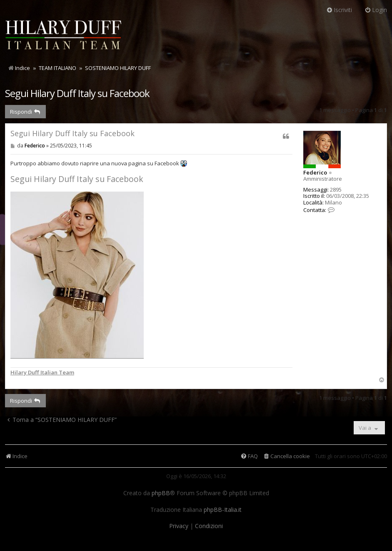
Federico (315, 172)
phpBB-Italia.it (223, 510)
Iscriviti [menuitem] (339, 10)
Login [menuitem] (376, 10)
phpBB (161, 493)
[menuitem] (286, 456)
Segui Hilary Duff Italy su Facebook (77, 93)
